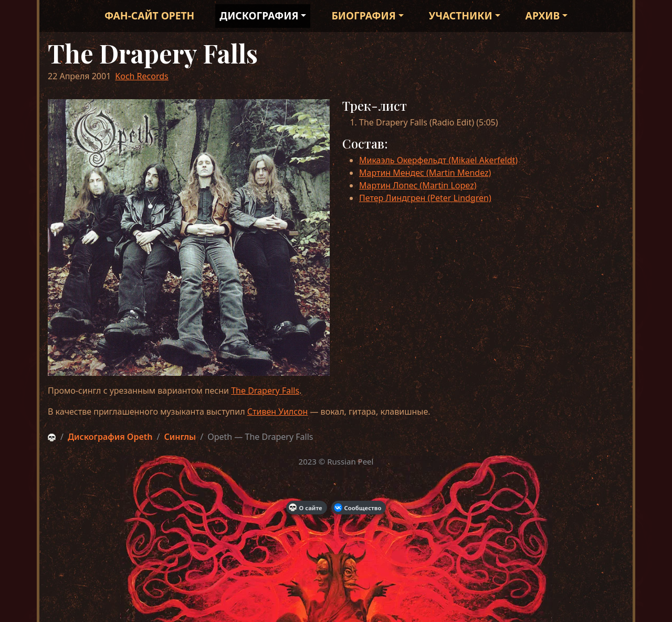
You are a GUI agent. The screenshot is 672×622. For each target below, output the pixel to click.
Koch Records (141, 76)
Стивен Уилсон (278, 412)
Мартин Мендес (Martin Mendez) (425, 173)
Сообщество (358, 508)
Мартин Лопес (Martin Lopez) (418, 185)
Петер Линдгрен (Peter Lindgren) (425, 198)
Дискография (259, 15)
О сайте (306, 508)
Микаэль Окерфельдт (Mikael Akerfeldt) (438, 160)
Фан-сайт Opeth (149, 15)
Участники (461, 15)
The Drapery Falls (265, 391)
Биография (364, 15)
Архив (543, 15)
